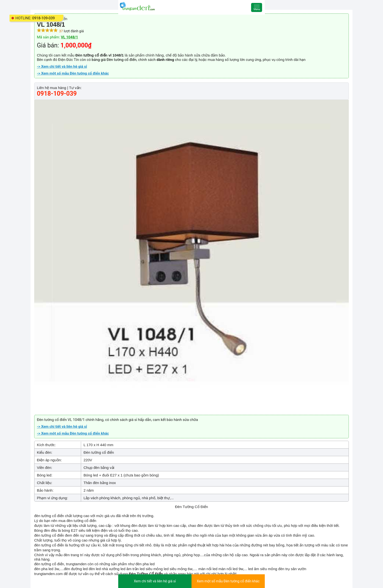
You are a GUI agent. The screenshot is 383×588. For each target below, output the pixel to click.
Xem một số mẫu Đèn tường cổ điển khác (228, 581)
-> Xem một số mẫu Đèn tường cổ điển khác (73, 73)
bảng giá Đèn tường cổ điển (114, 60)
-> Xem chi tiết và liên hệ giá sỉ (62, 67)
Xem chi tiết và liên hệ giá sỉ (155, 581)
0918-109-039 (44, 18)
